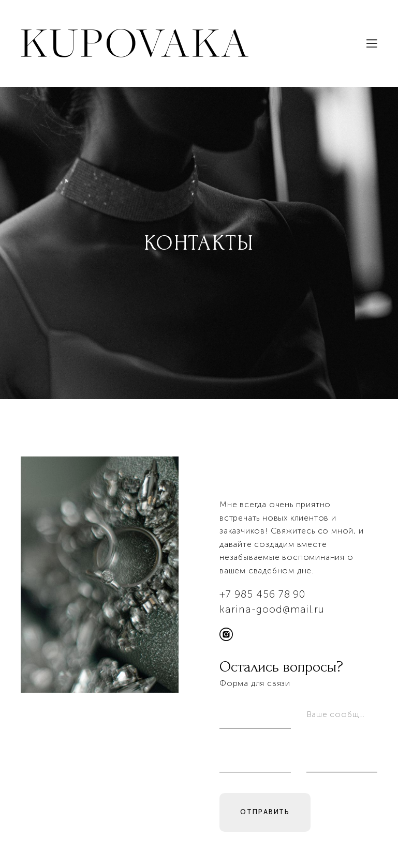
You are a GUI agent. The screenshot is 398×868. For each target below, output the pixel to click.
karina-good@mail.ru (272, 611)
